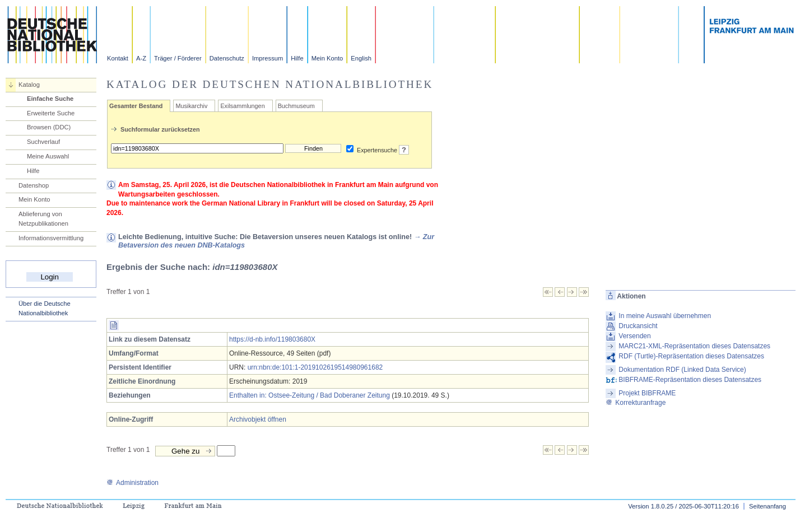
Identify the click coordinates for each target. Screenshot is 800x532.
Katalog (29, 85)
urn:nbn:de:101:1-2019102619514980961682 (315, 367)
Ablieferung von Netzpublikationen (43, 219)
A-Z (141, 58)
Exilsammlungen (242, 106)
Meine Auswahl (48, 156)
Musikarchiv (191, 106)
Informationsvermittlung (51, 238)
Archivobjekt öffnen (258, 419)
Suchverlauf (43, 142)
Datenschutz (227, 58)
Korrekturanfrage (636, 403)
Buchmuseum (296, 106)
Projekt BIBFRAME (647, 393)
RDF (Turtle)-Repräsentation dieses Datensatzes (691, 356)
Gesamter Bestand (136, 106)
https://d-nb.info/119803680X (272, 339)
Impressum (268, 58)
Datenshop (34, 185)
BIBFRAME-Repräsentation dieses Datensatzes (690, 380)
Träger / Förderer (178, 58)
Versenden (634, 336)
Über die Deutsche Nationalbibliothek (45, 308)
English (361, 58)
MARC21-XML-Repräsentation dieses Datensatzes (694, 346)
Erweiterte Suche (51, 113)
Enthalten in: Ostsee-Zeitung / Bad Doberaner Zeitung (310, 395)
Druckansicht (638, 326)
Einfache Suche (50, 99)
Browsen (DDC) (49, 127)
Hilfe (297, 58)
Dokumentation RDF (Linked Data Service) (682, 370)
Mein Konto (327, 58)
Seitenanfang (768, 506)
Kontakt (118, 58)
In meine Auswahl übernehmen (665, 316)
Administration (132, 483)
